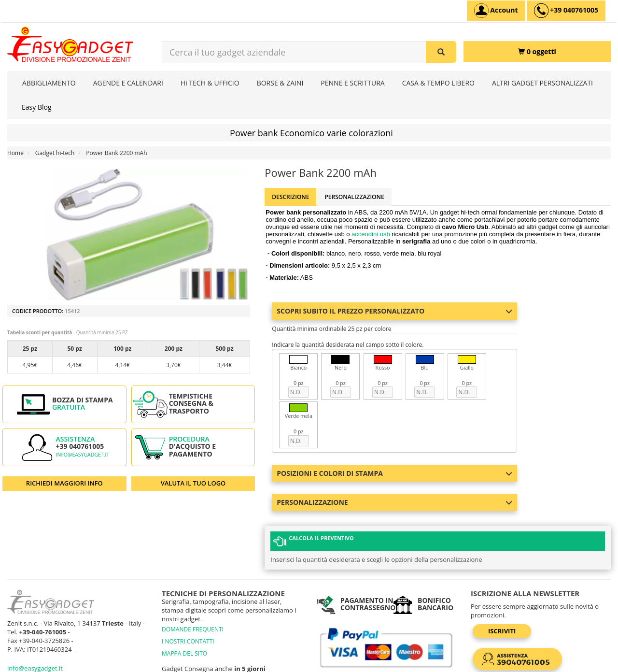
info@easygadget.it (83, 455)
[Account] (496, 11)
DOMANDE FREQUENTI (193, 585)
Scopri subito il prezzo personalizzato (394, 311)
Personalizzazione (354, 197)
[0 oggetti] (537, 51)
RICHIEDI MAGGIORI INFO (64, 483)
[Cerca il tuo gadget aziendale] (441, 52)
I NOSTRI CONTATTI (188, 597)
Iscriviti (502, 587)
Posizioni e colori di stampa (394, 473)
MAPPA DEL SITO (184, 609)
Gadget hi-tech (55, 153)
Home (15, 153)
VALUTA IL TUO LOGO (193, 483)
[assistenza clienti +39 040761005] (566, 11)
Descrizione (290, 197)
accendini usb (371, 234)
